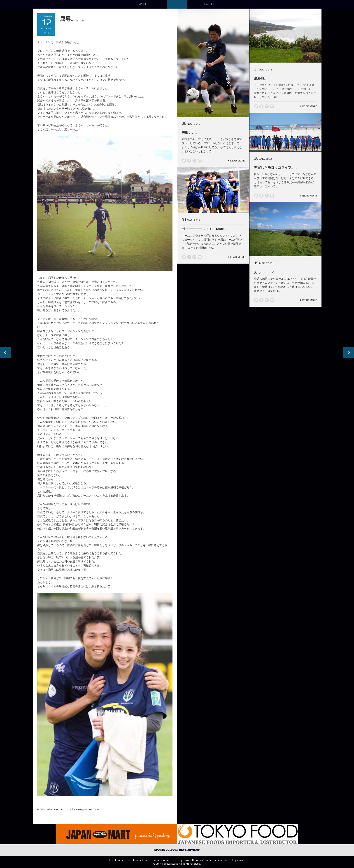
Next (349, 353)
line (200, 161)
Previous (5, 353)
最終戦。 (261, 78)
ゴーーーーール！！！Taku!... (204, 229)
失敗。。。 (190, 132)
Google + (194, 161)
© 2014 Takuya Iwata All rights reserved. (177, 864)
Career (209, 4)
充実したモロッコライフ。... (276, 167)
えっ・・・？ (264, 272)
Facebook (189, 161)
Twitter (184, 161)
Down (177, 4)
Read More (237, 161)
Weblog (145, 4)
